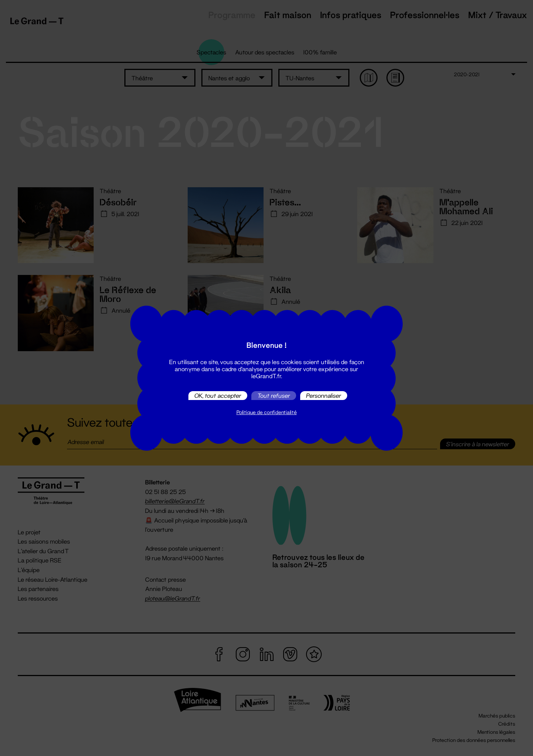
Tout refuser (274, 395)
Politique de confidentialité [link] (267, 412)
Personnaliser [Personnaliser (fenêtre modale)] (324, 395)
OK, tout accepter (218, 395)
